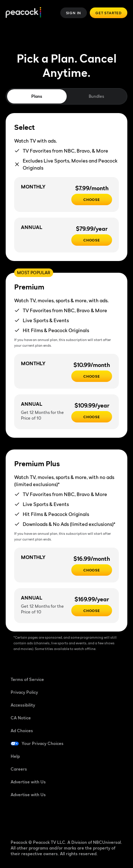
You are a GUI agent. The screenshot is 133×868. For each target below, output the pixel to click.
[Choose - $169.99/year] (92, 611)
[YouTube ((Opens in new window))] (53, 818)
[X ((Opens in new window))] (90, 818)
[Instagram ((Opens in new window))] (72, 818)
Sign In (74, 13)
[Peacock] (23, 13)
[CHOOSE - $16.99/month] (92, 570)
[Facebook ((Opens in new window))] (16, 818)
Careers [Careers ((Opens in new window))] (19, 769)
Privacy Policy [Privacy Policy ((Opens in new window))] (24, 692)
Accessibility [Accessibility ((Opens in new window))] (23, 705)
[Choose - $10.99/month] (92, 376)
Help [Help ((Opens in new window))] (15, 756)
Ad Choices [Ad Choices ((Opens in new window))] (22, 731)
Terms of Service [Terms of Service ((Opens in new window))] (27, 679)
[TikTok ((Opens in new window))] (35, 818)
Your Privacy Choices (43, 743)
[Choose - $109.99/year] (92, 417)
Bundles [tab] (96, 96)
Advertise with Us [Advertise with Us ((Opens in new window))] (28, 782)
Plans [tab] (37, 96)
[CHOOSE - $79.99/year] (92, 240)
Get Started (109, 13)
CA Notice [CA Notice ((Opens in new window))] (21, 718)
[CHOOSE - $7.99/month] (92, 199)
